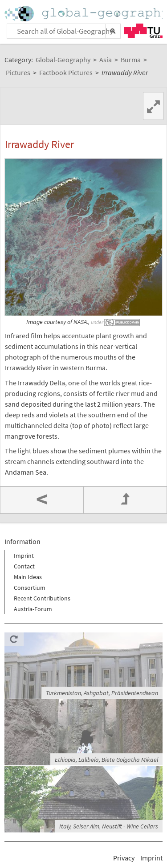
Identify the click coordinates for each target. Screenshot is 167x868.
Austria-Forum (33, 609)
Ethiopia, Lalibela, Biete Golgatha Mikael (106, 760)
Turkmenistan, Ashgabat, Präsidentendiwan (102, 693)
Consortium (30, 588)
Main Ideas (28, 577)
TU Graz (143, 31)
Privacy (124, 858)
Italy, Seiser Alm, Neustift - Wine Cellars (109, 826)
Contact (24, 566)
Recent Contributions (42, 598)
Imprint (24, 556)
